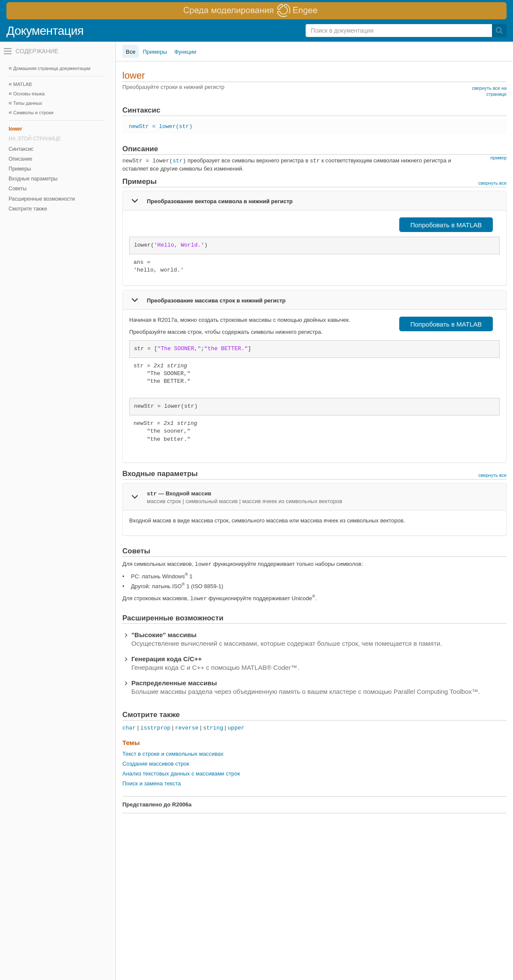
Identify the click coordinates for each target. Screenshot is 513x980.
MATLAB (23, 84)
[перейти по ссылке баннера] (256, 11)
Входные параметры (33, 179)
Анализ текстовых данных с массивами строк (181, 774)
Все (131, 52)
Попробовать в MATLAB (446, 225)
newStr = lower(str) (161, 127)
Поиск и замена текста (152, 783)
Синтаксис (21, 149)
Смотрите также (28, 209)
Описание (20, 159)
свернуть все (492, 183)
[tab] (314, 201)
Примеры (20, 169)
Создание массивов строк (156, 764)
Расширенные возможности (42, 199)
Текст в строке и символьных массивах (173, 754)
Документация (45, 31)
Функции (185, 52)
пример (498, 158)
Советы (18, 189)
